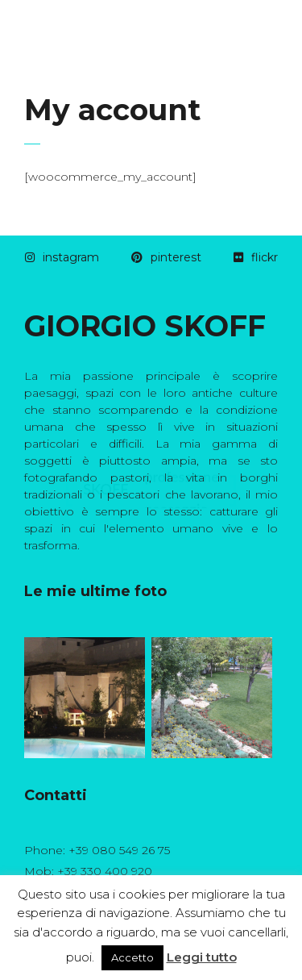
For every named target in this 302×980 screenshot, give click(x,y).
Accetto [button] (132, 957)
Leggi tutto (202, 957)
